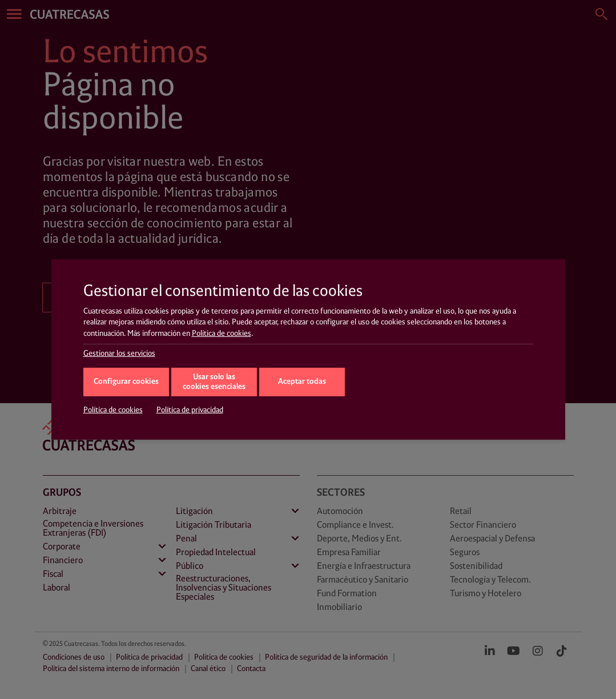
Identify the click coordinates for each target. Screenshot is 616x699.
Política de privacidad (190, 410)
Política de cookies (222, 334)
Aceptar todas (302, 382)
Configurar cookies (126, 382)
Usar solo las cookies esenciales (214, 382)
